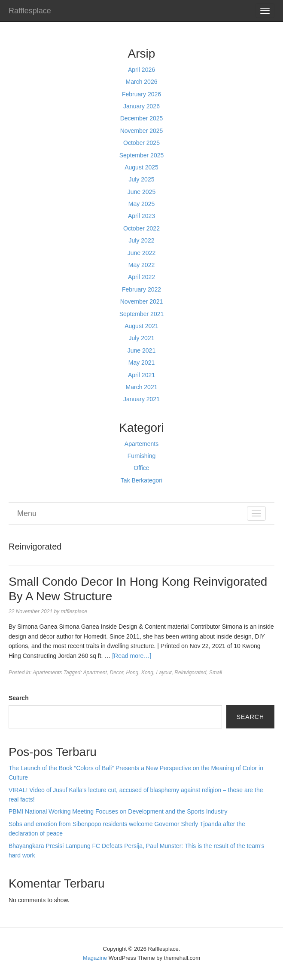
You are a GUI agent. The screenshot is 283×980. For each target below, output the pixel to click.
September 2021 (142, 314)
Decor (117, 673)
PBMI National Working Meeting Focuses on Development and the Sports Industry (118, 811)
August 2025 (141, 167)
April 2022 (141, 277)
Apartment (95, 673)
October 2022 (141, 228)
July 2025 (142, 179)
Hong (132, 673)
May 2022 (141, 265)
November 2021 (142, 301)
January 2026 (141, 106)
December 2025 (142, 118)
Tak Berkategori (141, 480)
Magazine (95, 958)
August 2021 (141, 326)
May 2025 (141, 204)
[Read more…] (132, 656)
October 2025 (141, 143)
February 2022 (141, 289)
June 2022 (141, 253)
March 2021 (142, 387)
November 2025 (142, 131)
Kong (147, 673)
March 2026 (142, 82)
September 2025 (142, 155)
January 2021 (141, 399)
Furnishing (141, 456)
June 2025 (141, 192)
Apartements (141, 444)
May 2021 (141, 363)
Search (19, 698)
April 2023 (141, 216)
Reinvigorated (190, 673)
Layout (164, 673)
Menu (27, 513)
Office (141, 468)
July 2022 (142, 240)
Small (216, 673)
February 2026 (141, 94)
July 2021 (142, 338)
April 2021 (141, 375)
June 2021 (141, 350)
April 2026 (141, 70)
